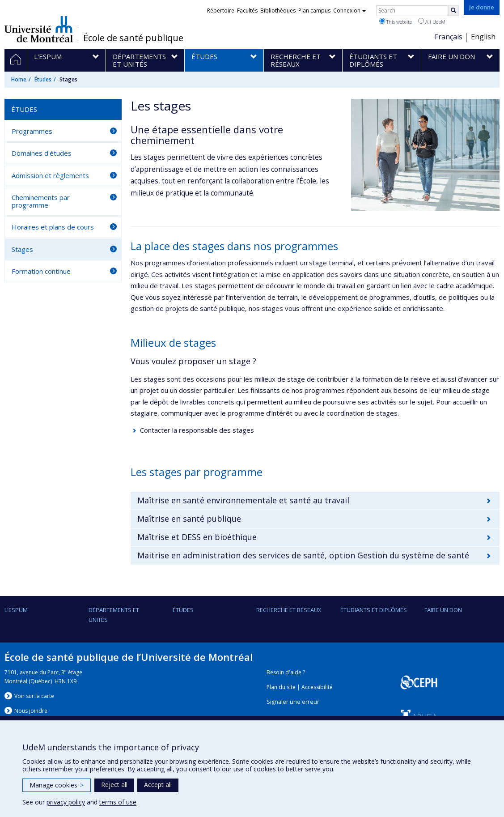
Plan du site (281, 687)
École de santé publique (133, 38)
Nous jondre (31, 711)
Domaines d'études (42, 153)
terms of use (118, 802)
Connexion (349, 11)
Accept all (158, 785)
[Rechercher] (453, 11)
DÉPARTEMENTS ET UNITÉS (114, 615)
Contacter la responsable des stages (197, 430)
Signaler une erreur (293, 702)
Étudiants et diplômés (374, 610)
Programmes (32, 131)
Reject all (114, 785)
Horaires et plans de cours (53, 227)
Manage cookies (57, 785)
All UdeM (432, 21)
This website (396, 21)
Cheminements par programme (41, 201)
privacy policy (66, 802)
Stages (22, 249)
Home (19, 79)
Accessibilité (317, 687)
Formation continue (41, 271)
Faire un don (443, 610)
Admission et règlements (50, 175)
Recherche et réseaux (289, 610)
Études (43, 79)
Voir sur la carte (34, 696)
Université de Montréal (39, 29)
